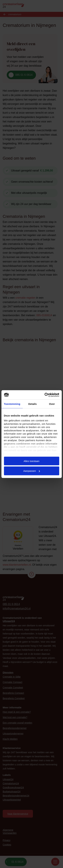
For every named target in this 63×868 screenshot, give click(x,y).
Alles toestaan (31, 461)
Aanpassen (32, 471)
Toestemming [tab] (12, 404)
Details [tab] (32, 404)
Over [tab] (52, 404)
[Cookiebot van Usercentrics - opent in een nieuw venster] (45, 395)
